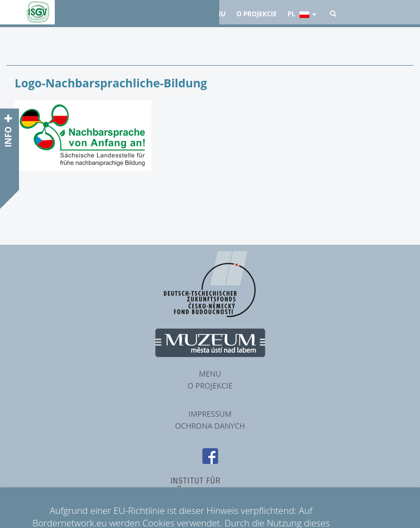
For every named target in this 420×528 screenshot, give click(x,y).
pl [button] (302, 14)
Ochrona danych (210, 426)
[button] (333, 14)
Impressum (210, 414)
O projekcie (257, 14)
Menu (210, 374)
